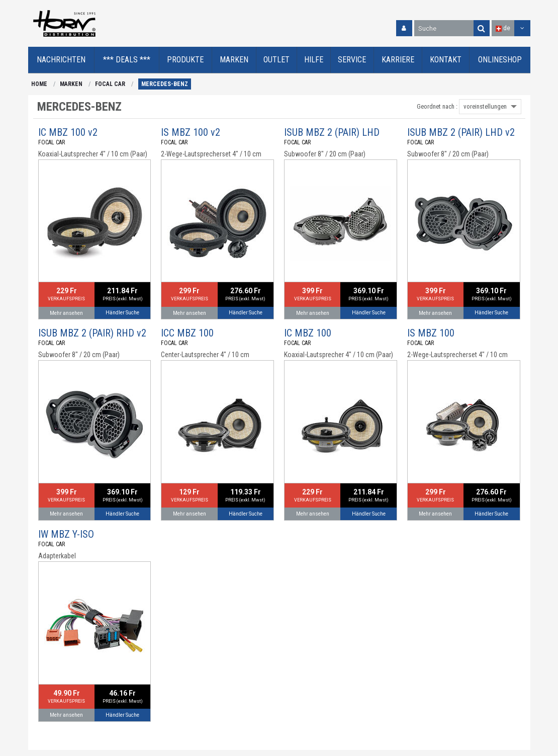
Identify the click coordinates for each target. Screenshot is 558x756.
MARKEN (71, 84)
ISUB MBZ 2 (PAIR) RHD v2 (92, 333)
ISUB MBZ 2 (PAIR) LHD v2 (461, 132)
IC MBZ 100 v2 (68, 132)
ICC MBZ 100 (187, 333)
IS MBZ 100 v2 (191, 132)
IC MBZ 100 (308, 333)
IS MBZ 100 (431, 333)
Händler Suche (122, 313)
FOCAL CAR (110, 84)
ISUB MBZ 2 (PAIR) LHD (332, 132)
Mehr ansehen (66, 313)
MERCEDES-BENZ (165, 84)
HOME (39, 84)
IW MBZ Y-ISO (66, 534)
